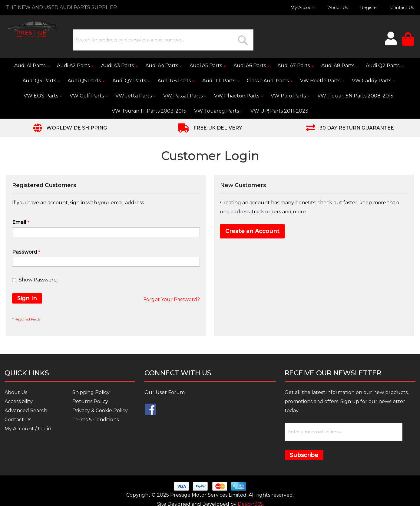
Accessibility (19, 401)
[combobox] (163, 40)
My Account (303, 8)
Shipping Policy (91, 392)
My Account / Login (28, 429)
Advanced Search (26, 411)
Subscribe (304, 455)
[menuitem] (32, 66)
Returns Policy (90, 401)
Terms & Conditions (96, 420)
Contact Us (402, 8)
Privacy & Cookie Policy (100, 411)
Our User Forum (165, 392)
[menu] (210, 88)
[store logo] (32, 29)
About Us (338, 8)
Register (369, 8)
